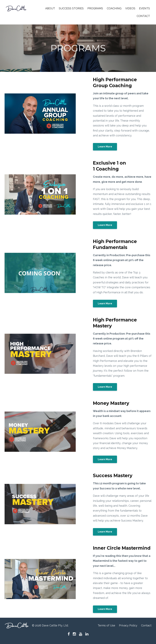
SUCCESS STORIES (71, 8)
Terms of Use (106, 625)
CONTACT (143, 16)
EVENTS (144, 8)
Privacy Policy (128, 625)
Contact (146, 625)
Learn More (105, 147)
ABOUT (50, 8)
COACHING (114, 8)
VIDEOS (130, 8)
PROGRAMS (95, 8)
